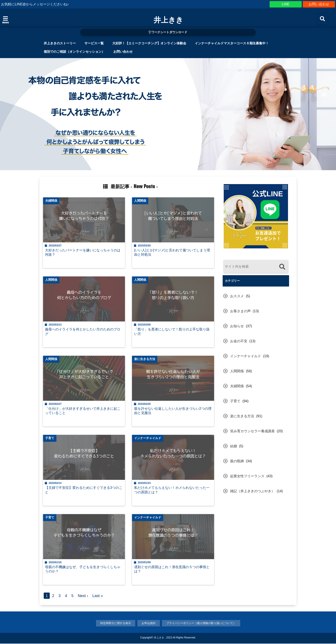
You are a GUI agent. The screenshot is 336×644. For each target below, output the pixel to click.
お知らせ (237, 326)
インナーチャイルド (246, 356)
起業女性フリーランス (247, 476)
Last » (98, 596)
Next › (83, 596)
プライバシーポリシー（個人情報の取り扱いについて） (201, 624)
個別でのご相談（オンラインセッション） (74, 52)
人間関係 (237, 371)
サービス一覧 (94, 43)
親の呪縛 (237, 461)
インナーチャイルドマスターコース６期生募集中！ (232, 43)
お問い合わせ (319, 4)
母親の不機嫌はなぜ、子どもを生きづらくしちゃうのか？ (83, 570)
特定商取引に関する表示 (116, 624)
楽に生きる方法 (242, 416)
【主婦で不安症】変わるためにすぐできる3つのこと (84, 490)
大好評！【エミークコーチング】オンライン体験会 (149, 43)
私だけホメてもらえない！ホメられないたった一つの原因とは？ (172, 490)
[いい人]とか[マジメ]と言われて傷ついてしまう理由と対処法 (172, 253)
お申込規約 (149, 624)
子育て (235, 401)
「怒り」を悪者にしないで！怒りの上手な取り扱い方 (172, 332)
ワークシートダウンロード (168, 32)
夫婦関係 (237, 386)
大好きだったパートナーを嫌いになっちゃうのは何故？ (83, 253)
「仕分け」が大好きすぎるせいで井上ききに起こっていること (83, 411)
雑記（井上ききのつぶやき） (252, 491)
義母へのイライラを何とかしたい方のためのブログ (83, 332)
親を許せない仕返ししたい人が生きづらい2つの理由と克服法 (173, 411)
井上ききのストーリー (60, 43)
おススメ (237, 296)
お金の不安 (239, 341)
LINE (286, 4)
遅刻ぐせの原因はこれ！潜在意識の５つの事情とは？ (172, 570)
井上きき (168, 20)
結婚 (234, 446)
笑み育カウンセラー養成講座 (252, 431)
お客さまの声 (240, 311)
